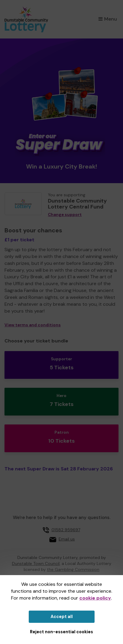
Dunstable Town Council (36, 563)
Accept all (62, 617)
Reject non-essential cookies (62, 632)
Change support (65, 215)
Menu (108, 19)
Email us (67, 539)
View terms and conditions (33, 325)
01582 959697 (66, 530)
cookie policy (95, 598)
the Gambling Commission (73, 569)
